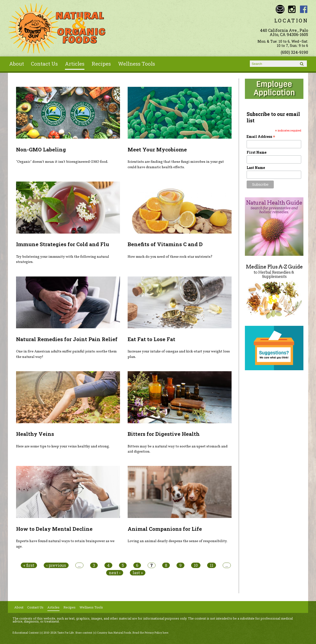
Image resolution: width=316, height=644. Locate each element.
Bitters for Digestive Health (164, 434)
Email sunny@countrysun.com (280, 9)
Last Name (256, 168)
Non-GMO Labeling (41, 149)
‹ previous (56, 565)
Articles (75, 64)
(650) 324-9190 (294, 52)
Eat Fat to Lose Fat (151, 339)
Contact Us (44, 64)
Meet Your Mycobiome (157, 149)
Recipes (101, 64)
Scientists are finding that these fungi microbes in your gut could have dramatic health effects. (176, 165)
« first (29, 565)
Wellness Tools (137, 64)
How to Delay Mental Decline (54, 529)
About (17, 64)
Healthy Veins (35, 434)
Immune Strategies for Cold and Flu (63, 244)
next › (115, 573)
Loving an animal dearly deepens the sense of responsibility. (178, 541)
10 (196, 565)
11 (212, 565)
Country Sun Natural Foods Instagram (292, 9)
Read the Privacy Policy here (150, 633)
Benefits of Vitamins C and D (165, 244)
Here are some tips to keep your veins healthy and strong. (63, 446)
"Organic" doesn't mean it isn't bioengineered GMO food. (62, 162)
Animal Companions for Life (165, 529)
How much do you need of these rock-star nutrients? (170, 257)
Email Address (261, 137)
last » (138, 573)
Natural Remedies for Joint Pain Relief (67, 339)
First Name (257, 152)
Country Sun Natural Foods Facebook (304, 9)
